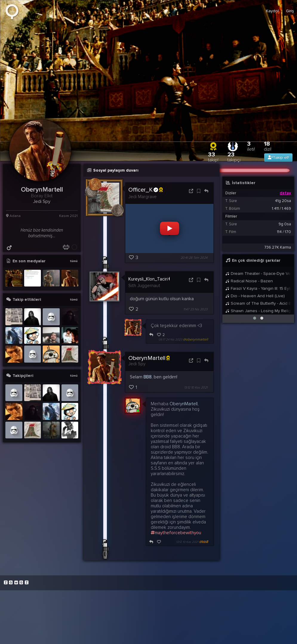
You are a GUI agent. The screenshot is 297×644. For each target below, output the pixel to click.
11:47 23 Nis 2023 (195, 309)
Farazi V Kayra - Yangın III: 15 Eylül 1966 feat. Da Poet (258, 288)
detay (285, 193)
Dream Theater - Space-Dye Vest (258, 274)
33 (213, 157)
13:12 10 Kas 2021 (196, 388)
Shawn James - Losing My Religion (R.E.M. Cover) (258, 311)
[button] (255, 318)
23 (234, 157)
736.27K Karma (278, 247)
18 (268, 146)
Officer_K (146, 190)
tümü (74, 261)
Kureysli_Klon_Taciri (151, 279)
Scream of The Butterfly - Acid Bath (258, 303)
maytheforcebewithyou (176, 533)
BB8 (148, 377)
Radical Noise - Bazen (249, 281)
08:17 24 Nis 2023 (170, 340)
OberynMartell (149, 358)
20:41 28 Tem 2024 (194, 258)
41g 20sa (283, 201)
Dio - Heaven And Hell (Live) (255, 296)
